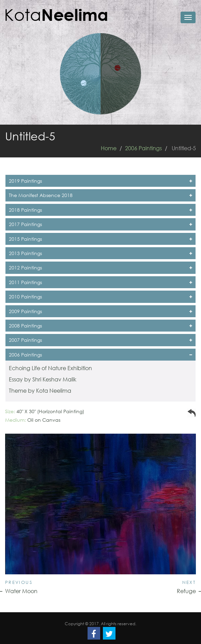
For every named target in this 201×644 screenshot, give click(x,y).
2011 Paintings (100, 282)
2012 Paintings (100, 268)
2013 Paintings (100, 253)
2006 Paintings (143, 148)
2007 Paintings (100, 340)
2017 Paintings (100, 224)
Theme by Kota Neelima (40, 390)
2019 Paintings (100, 181)
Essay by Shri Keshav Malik (43, 379)
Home (109, 148)
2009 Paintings (100, 311)
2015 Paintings (100, 239)
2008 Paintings (100, 326)
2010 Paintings (100, 297)
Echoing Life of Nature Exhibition (50, 368)
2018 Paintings (100, 210)
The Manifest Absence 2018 (100, 195)
